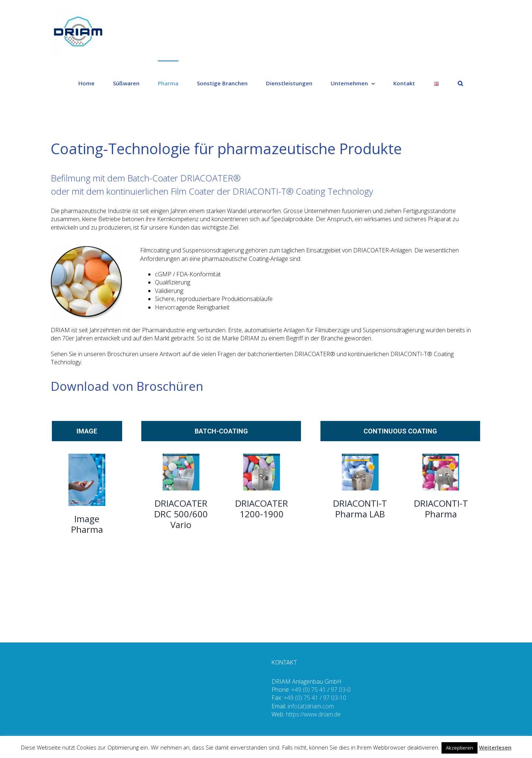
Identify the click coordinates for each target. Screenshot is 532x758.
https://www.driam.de (313, 714)
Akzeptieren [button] (460, 748)
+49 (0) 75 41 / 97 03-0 (321, 690)
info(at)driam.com (311, 706)
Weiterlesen (495, 747)
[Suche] (460, 83)
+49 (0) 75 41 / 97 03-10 (315, 698)
